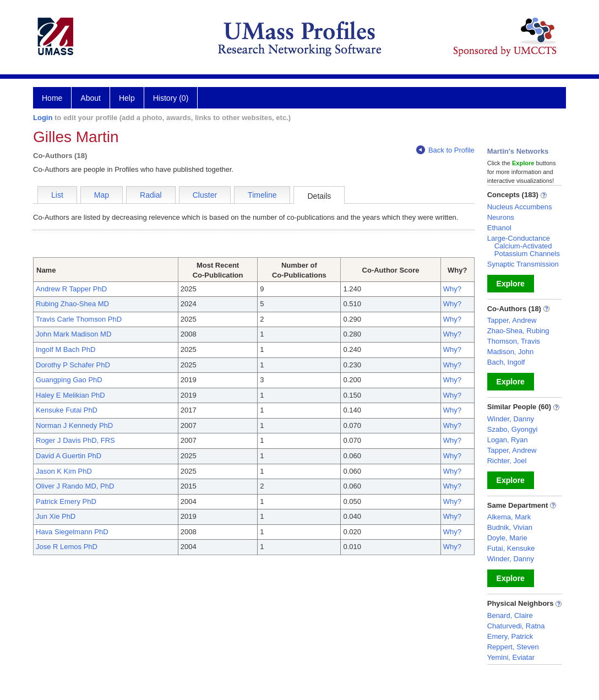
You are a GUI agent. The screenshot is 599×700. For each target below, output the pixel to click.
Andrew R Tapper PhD (71, 289)
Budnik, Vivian (510, 527)
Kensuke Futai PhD (67, 410)
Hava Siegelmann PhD (72, 532)
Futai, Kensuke (511, 548)
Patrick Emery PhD (66, 501)
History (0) (171, 98)
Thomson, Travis (514, 341)
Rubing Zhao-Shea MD (72, 304)
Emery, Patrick (510, 636)
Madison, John (511, 352)
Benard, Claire (510, 615)
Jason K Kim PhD (64, 471)
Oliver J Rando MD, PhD (75, 486)
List (57, 195)
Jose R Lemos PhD (67, 547)
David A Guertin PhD (69, 456)
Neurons (501, 217)
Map (102, 195)
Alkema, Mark (509, 517)
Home (52, 98)
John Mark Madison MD (73, 334)
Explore (511, 284)
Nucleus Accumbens (520, 207)
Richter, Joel (507, 461)
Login (43, 118)
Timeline (262, 195)
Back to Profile (445, 150)
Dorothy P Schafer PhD (73, 365)
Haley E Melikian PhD (70, 395)
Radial (151, 195)
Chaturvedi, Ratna (516, 626)
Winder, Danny (511, 419)
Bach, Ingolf (506, 362)
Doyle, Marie (507, 538)
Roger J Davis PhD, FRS (75, 440)
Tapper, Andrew (512, 320)
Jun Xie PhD (56, 516)
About (91, 98)
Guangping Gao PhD (69, 380)
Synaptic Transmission (523, 264)
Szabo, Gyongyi (513, 429)
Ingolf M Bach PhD (66, 349)
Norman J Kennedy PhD (74, 425)
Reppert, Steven (513, 647)
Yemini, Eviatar (511, 657)
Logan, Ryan (508, 440)
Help (127, 98)
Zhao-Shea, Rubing (518, 331)
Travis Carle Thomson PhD (79, 319)
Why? (452, 289)
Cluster (205, 195)
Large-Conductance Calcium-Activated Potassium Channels (524, 246)
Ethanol (499, 228)
